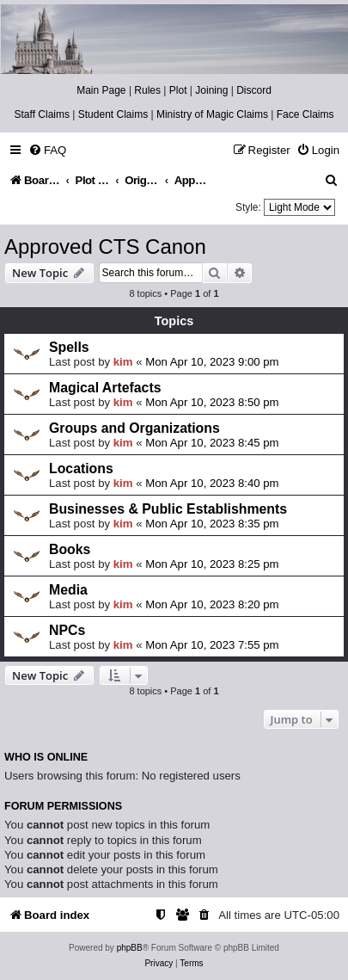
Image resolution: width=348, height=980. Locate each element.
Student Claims (113, 114)
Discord (254, 90)
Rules (147, 90)
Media (68, 590)
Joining (211, 90)
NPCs (67, 630)
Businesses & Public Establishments (168, 509)
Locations (81, 468)
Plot (178, 90)
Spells (69, 347)
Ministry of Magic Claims (212, 114)
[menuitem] (47, 150)
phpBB (130, 948)
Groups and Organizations (134, 428)
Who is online (46, 757)
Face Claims (305, 114)
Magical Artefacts (105, 388)
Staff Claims (42, 114)
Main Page (101, 90)
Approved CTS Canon (105, 247)
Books (70, 549)
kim (123, 362)
